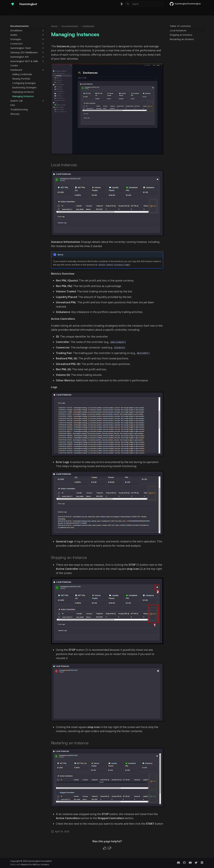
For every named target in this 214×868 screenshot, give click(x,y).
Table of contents (180, 26)
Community (90, 12)
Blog (118, 12)
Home (14, 12)
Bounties (62, 12)
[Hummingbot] (12, 4)
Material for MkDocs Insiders (35, 864)
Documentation (29, 12)
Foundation (106, 12)
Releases (75, 12)
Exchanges (47, 12)
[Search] (144, 4)
